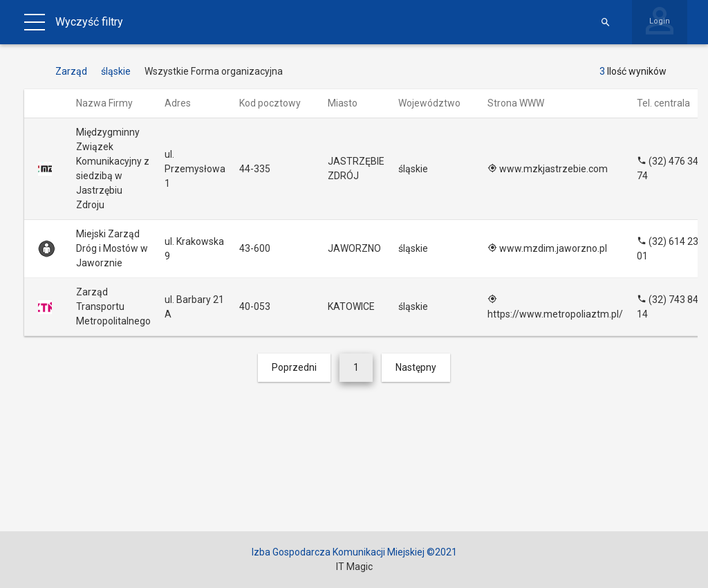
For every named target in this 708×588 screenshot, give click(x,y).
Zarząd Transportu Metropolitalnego (113, 306)
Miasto (349, 103)
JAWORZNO (354, 248)
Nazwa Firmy (111, 103)
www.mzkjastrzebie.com (548, 169)
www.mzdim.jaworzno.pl (547, 248)
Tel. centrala (670, 103)
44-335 (255, 169)
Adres (184, 103)
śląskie (413, 169)
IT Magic (354, 567)
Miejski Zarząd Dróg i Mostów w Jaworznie (112, 248)
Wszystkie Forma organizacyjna (214, 71)
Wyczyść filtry (89, 22)
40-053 (255, 306)
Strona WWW (522, 103)
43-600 (255, 248)
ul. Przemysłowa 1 (195, 169)
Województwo (436, 103)
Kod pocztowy (277, 103)
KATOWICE (351, 306)
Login (660, 21)
